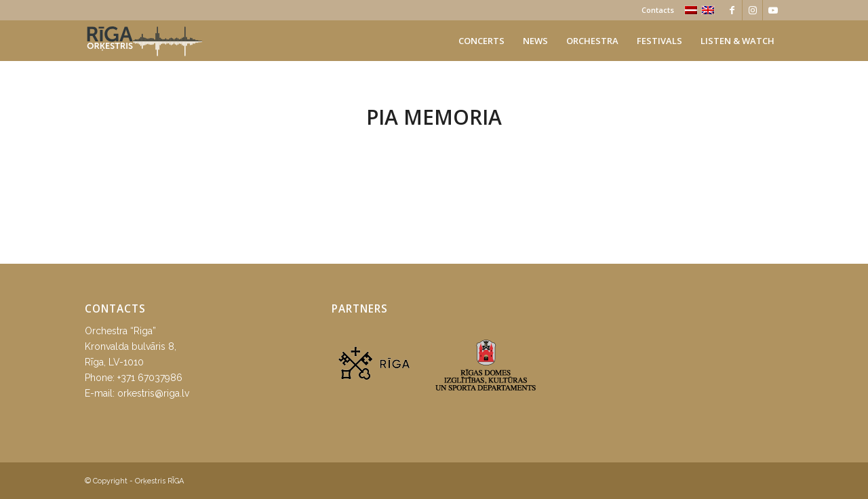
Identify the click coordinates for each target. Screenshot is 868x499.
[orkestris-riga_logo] (144, 41)
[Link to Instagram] (752, 10)
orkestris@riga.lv (153, 393)
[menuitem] (654, 10)
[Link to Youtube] (773, 10)
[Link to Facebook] (732, 10)
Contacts (658, 10)
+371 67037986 (150, 378)
